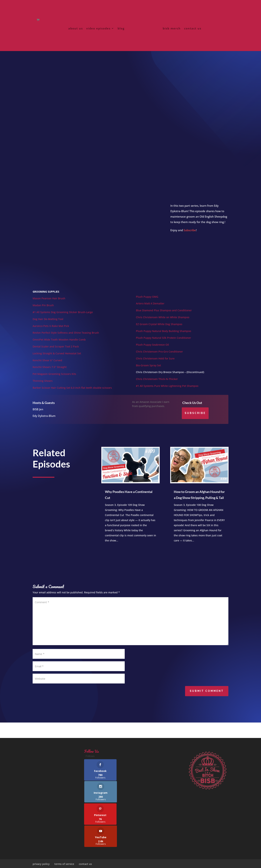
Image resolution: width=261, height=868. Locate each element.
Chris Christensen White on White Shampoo (163, 322)
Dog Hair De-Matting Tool (48, 323)
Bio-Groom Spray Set (148, 370)
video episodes (99, 31)
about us (76, 31)
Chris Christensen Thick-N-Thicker (157, 383)
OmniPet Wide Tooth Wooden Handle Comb (59, 344)
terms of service (64, 853)
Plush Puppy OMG (147, 301)
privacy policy (41, 853)
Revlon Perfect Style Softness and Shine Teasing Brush (66, 337)
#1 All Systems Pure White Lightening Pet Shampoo (167, 390)
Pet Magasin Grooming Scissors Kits (55, 378)
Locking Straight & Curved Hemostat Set (57, 358)
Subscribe (190, 234)
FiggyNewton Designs (114, 863)
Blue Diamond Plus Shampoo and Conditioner (164, 315)
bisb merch (171, 31)
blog (122, 31)
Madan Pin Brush (43, 310)
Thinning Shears (43, 385)
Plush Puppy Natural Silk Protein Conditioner (163, 342)
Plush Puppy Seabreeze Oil (152, 349)
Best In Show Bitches (68, 863)
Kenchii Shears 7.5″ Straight (50, 371)
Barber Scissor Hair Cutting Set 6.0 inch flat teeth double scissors (72, 392)
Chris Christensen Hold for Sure (155, 363)
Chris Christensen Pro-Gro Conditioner (159, 356)
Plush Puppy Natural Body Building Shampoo (163, 335)
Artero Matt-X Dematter (150, 308)
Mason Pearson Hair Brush (49, 303)
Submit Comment (207, 695)
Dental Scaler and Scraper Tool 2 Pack (56, 351)
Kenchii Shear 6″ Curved (47, 364)
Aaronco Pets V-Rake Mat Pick (51, 330)
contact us (192, 31)
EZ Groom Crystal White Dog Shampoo (159, 328)
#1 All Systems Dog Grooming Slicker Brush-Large (63, 316)
